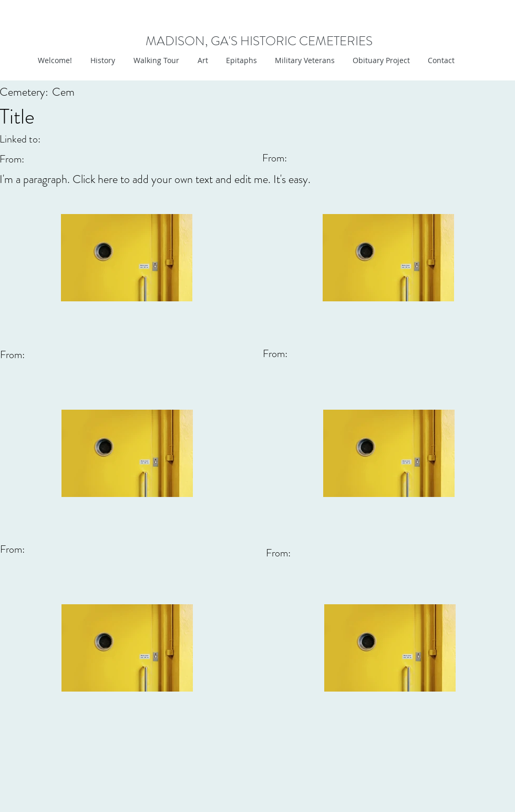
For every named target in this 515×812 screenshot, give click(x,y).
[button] (202, 60)
